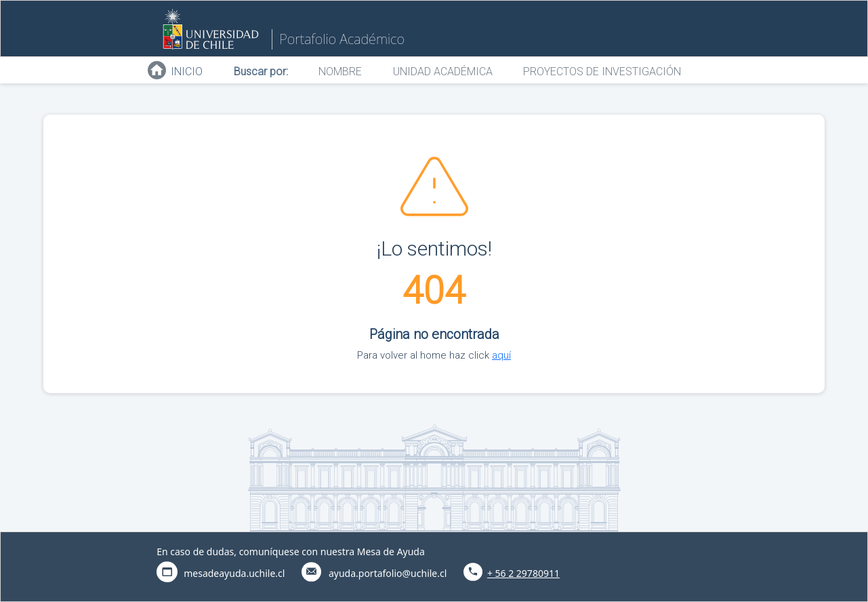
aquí (501, 355)
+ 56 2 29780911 (523, 573)
